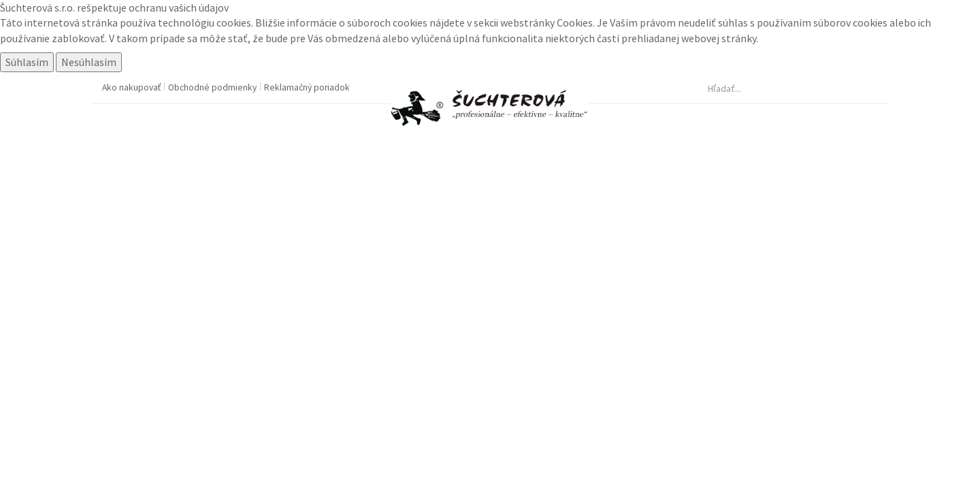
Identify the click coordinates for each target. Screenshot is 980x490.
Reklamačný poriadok (307, 87)
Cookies (575, 22)
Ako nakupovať (132, 87)
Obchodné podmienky (213, 87)
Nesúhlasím (89, 62)
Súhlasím (27, 62)
